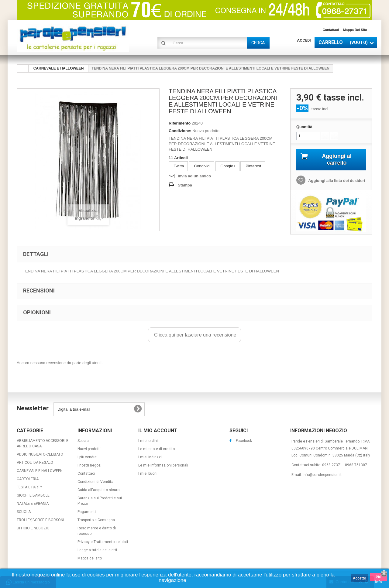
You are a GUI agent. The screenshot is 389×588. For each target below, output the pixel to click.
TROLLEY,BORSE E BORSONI (40, 520)
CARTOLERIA (28, 479)
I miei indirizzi (150, 457)
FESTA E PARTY (29, 487)
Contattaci (331, 30)
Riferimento (180, 123)
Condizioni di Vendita (95, 482)
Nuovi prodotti (89, 449)
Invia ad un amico (194, 176)
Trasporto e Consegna (96, 520)
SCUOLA (24, 512)
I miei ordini (148, 441)
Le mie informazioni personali (163, 465)
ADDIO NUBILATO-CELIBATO (40, 454)
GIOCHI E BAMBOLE (33, 495)
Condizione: (180, 131)
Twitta (178, 166)
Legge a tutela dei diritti (97, 550)
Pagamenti (87, 512)
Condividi (202, 166)
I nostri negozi (90, 465)
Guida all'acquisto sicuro (98, 490)
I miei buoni (148, 473)
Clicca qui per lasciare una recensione (195, 335)
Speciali (84, 441)
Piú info (378, 578)
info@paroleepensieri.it (322, 475)
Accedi (304, 40)
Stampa (185, 185)
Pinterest (253, 166)
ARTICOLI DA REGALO (35, 463)
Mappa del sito (355, 30)
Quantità (304, 127)
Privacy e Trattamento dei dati (103, 542)
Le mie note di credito (157, 449)
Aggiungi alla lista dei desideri (336, 181)
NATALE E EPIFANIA (33, 504)
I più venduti (88, 457)
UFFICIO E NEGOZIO (33, 528)
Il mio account (158, 431)
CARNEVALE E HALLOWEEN (40, 471)
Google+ (227, 166)
